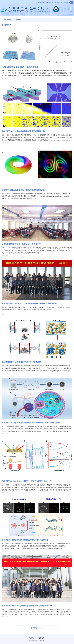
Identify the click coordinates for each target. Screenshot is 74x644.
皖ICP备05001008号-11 (37, 640)
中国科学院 (58, 2)
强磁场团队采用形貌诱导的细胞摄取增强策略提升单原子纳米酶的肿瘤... (31, 423)
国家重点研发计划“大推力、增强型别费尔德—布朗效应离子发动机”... (30, 304)
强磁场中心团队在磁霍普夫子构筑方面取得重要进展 (23, 190)
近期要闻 (19, 20)
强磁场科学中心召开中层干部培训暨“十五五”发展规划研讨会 (27, 606)
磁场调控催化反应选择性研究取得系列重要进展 (21, 362)
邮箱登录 (41, 2)
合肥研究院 (49, 2)
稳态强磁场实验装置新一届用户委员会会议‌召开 (21, 244)
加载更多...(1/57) (37, 628)
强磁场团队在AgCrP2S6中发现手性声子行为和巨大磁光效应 (26, 481)
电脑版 (66, 2)
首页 (5, 20)
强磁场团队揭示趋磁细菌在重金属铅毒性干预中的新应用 (25, 540)
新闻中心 (11, 20)
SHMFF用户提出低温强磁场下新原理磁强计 (20, 67)
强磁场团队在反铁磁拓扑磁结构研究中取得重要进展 (23, 131)
